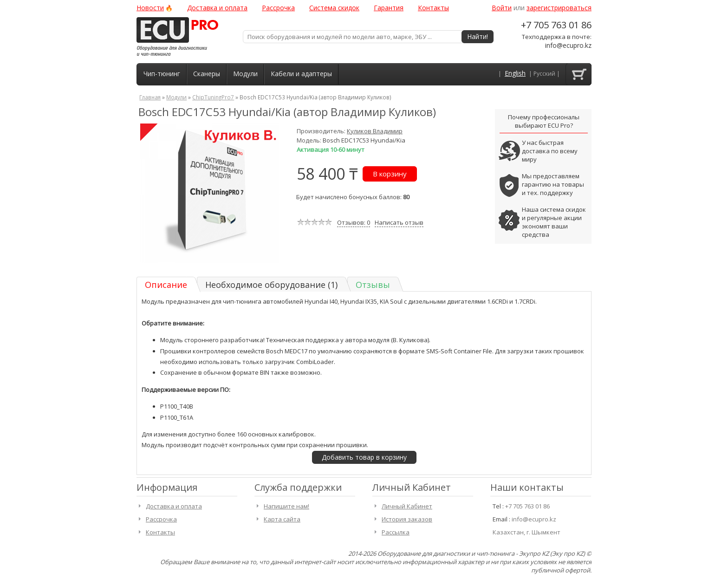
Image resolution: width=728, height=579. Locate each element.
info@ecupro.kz (568, 45)
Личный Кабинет (407, 506)
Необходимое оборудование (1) (271, 285)
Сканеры (207, 74)
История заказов (407, 519)
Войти (502, 8)
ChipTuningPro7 (213, 97)
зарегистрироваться (559, 8)
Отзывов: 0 (354, 222)
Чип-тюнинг (162, 74)
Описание (166, 285)
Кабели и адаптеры (301, 74)
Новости (150, 8)
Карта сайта (282, 519)
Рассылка (396, 532)
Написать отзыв (399, 222)
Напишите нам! (286, 506)
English (515, 73)
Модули (245, 74)
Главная (150, 97)
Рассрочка (278, 8)
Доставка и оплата (217, 8)
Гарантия (389, 8)
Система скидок (334, 8)
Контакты (433, 8)
